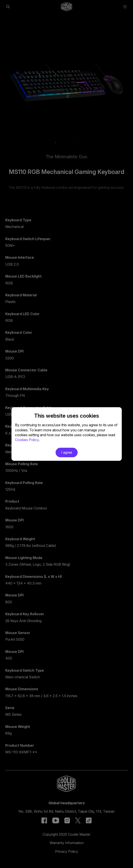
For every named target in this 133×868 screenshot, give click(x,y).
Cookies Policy (27, 440)
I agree (67, 452)
